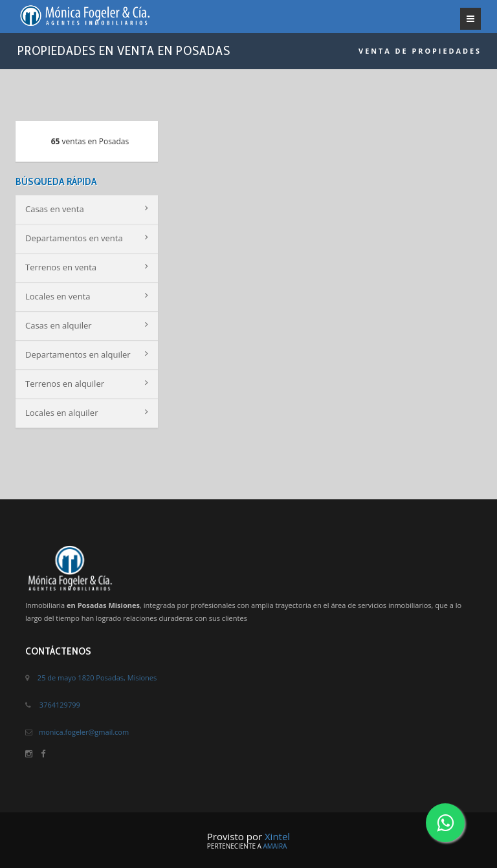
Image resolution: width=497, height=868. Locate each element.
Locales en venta (87, 296)
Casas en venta (87, 209)
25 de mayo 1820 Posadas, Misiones (97, 678)
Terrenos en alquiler (87, 384)
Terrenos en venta (87, 267)
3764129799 (60, 705)
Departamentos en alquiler (87, 354)
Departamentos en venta (87, 238)
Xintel (277, 836)
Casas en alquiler (87, 325)
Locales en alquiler (87, 413)
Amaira (275, 846)
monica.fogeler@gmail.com (84, 732)
